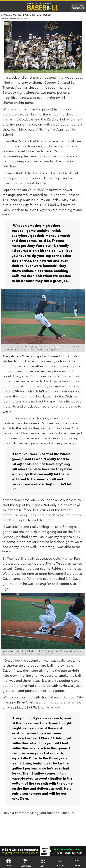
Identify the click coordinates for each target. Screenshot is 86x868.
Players (60, 862)
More (77, 862)
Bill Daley (12, 18)
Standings (26, 863)
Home (9, 863)
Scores (43, 863)
